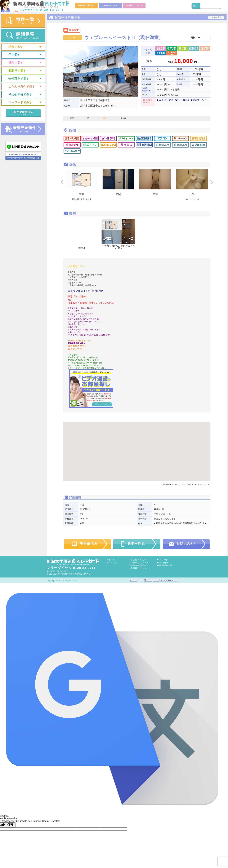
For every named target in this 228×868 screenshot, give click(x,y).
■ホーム (111, 560)
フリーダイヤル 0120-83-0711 (71, 568)
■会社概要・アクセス (138, 568)
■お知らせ (112, 563)
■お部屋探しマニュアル (139, 563)
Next (212, 182)
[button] (137, 449)
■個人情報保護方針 (164, 565)
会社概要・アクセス (134, 6)
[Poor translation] (11, 825)
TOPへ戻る (216, 17)
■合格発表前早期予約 (138, 565)
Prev (62, 182)
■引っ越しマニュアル (138, 560)
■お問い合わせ (163, 563)
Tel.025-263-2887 (57, 571)
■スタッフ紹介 (163, 560)
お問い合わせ (110, 6)
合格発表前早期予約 (87, 6)
